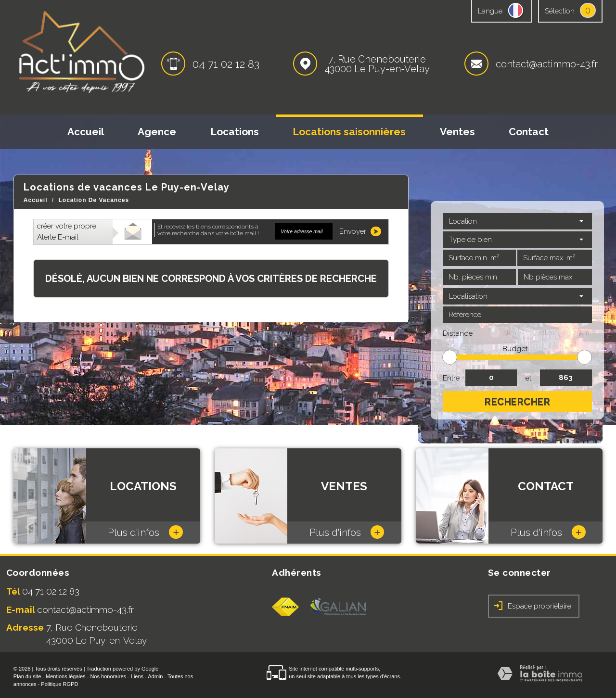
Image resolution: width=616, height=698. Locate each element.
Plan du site (27, 676)
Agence (157, 132)
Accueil (86, 132)
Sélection (560, 11)
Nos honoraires (108, 676)
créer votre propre (67, 232)
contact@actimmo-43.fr (547, 64)
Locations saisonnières (349, 132)
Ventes (457, 132)
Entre (451, 378)
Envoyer (360, 231)
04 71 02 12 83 (226, 64)
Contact (529, 132)
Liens (137, 676)
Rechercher (517, 402)
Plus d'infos (145, 532)
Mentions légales (66, 676)
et (528, 378)
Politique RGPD (59, 684)
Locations (235, 132)
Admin (155, 676)
